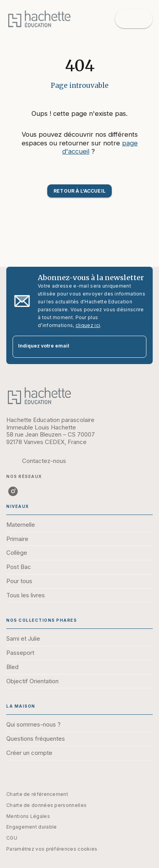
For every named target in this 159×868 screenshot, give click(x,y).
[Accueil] (39, 19)
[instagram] (13, 491)
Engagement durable (31, 827)
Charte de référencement (37, 794)
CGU (12, 838)
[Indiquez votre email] (70, 347)
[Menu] (134, 19)
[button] (79, 191)
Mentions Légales (28, 816)
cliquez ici (88, 325)
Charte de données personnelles (46, 805)
